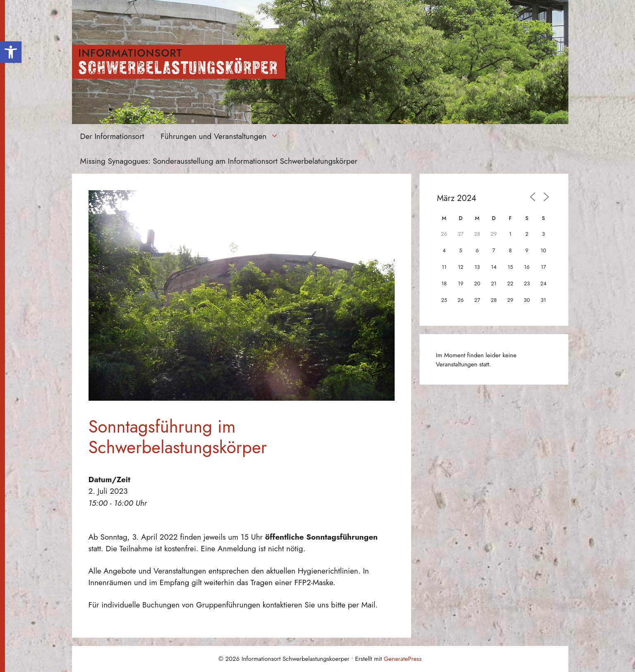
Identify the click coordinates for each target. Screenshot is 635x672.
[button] (11, 52)
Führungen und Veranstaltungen (224, 136)
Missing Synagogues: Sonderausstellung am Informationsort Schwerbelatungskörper (219, 161)
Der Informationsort (112, 136)
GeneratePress (403, 659)
